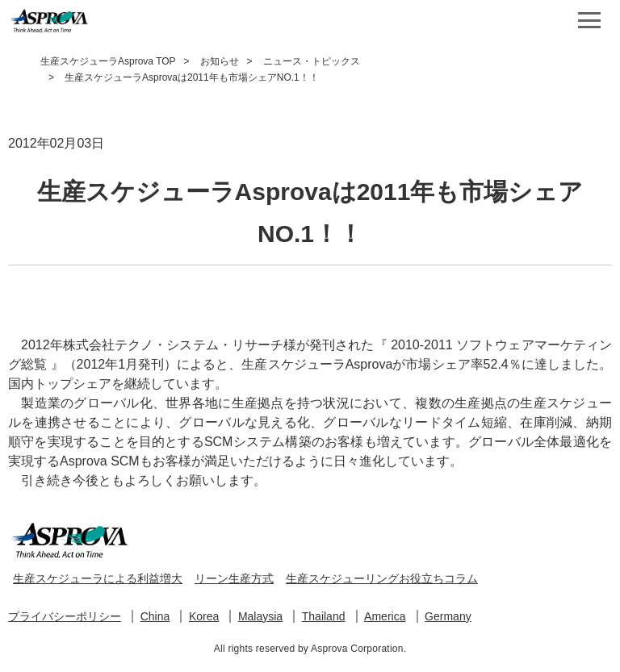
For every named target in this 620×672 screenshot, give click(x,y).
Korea (204, 616)
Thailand (324, 616)
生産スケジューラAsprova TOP (108, 61)
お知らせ (220, 61)
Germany (448, 616)
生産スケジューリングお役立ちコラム (382, 578)
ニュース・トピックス (312, 61)
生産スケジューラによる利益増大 (98, 578)
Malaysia (260, 616)
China (155, 616)
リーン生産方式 (234, 578)
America (385, 616)
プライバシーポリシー (65, 616)
